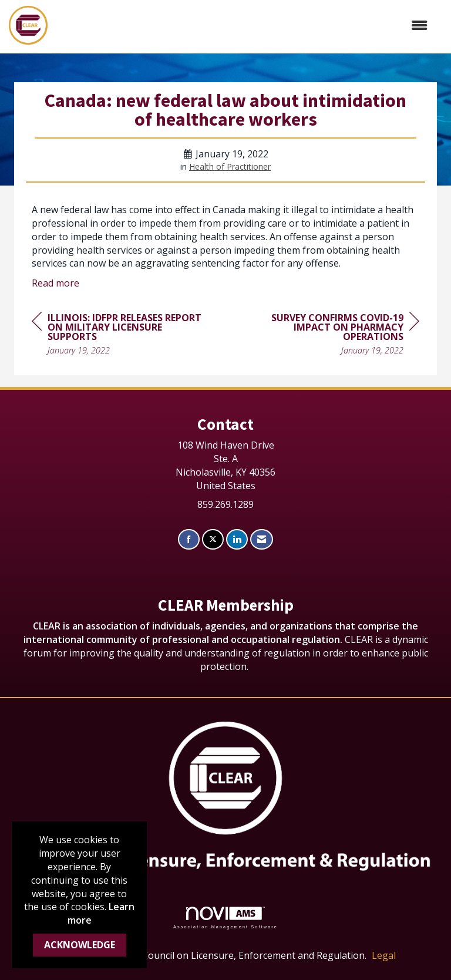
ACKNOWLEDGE (80, 945)
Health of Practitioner (230, 166)
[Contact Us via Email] (262, 539)
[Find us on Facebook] (189, 539)
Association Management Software (225, 917)
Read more (55, 283)
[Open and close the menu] (243, 26)
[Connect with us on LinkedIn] (237, 539)
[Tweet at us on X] (213, 539)
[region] (331, 336)
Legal (384, 955)
